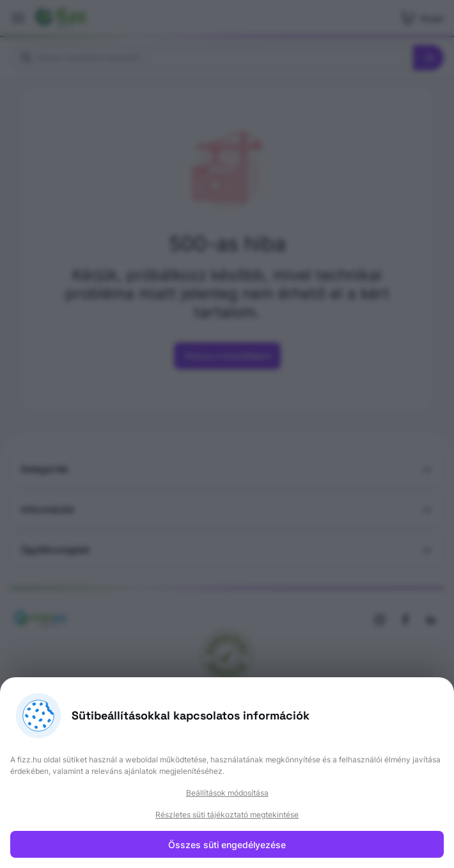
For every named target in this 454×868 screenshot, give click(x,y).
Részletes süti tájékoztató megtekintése (227, 815)
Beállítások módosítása (227, 793)
